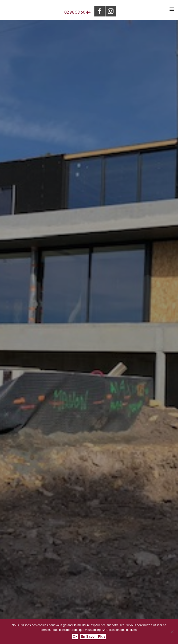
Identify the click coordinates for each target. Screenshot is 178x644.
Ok (75, 636)
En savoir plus (93, 636)
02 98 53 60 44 (77, 12)
